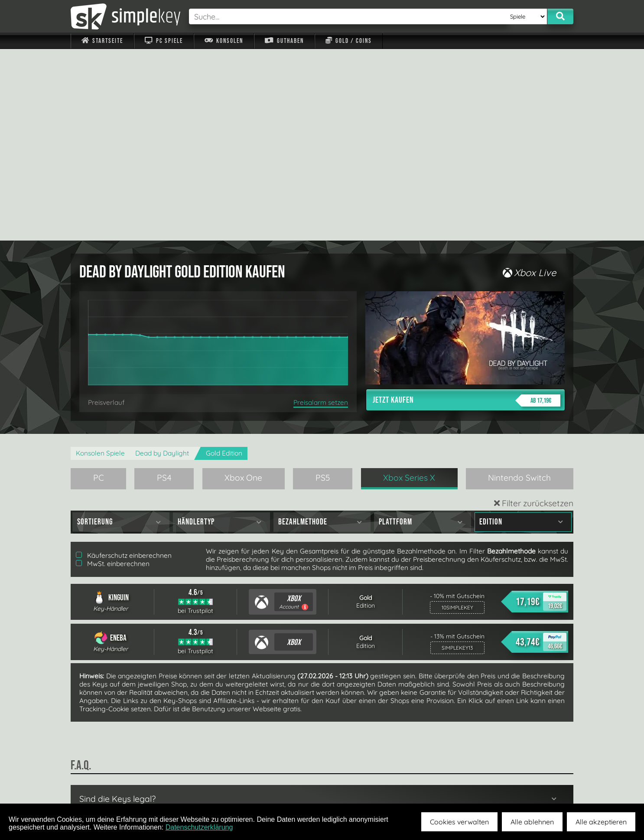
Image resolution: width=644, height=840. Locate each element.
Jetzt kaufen (467, 209)
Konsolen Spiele (100, 262)
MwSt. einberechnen (113, 372)
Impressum (107, 783)
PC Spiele (164, 41)
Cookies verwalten (459, 822)
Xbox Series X (409, 286)
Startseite (102, 41)
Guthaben (284, 41)
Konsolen (224, 41)
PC (99, 286)
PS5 (323, 286)
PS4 (164, 286)
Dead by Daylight (162, 262)
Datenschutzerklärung (199, 827)
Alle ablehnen (532, 822)
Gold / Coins (349, 41)
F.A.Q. (267, 783)
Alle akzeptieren (601, 822)
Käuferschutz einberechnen (124, 364)
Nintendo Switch (519, 286)
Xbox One (243, 286)
